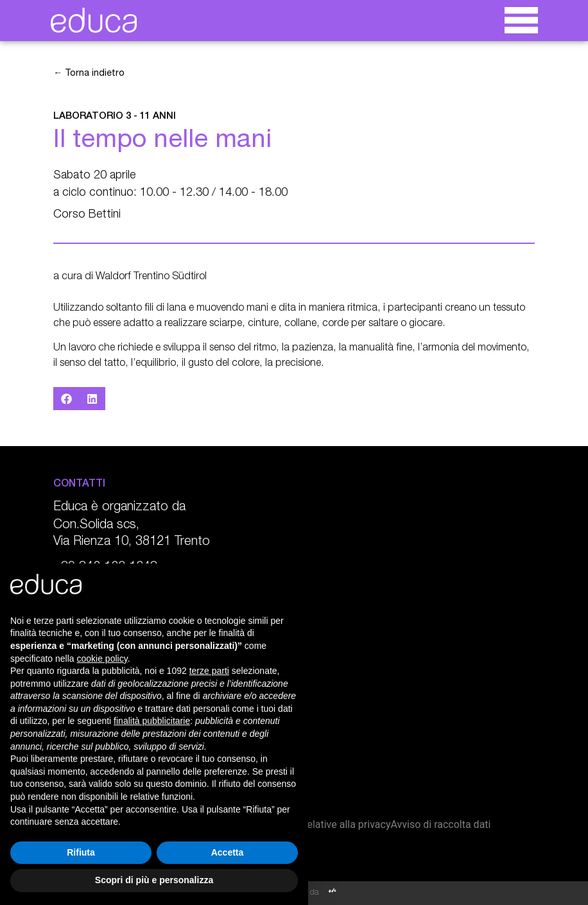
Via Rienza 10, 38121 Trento (132, 542)
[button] (66, 399)
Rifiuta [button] (81, 852)
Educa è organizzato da (119, 508)
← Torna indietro (89, 74)
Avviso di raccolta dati (440, 824)
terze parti (209, 671)
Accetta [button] (228, 852)
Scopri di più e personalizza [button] (154, 880)
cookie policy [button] (102, 659)
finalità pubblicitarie (152, 721)
